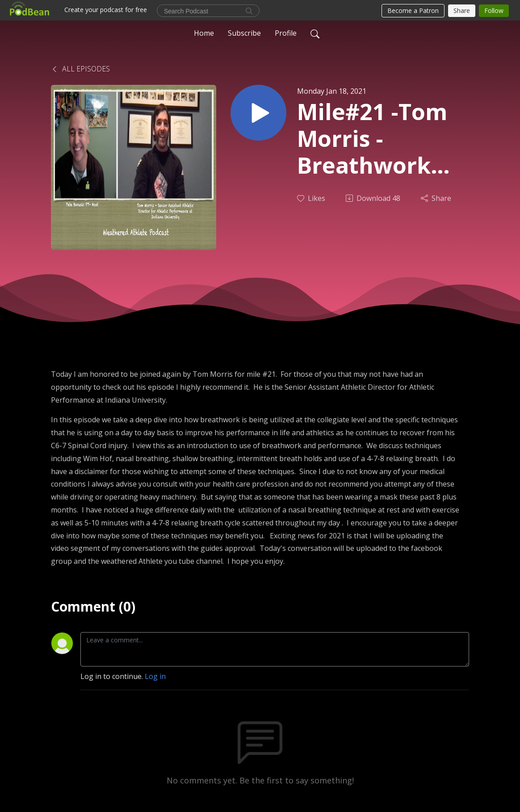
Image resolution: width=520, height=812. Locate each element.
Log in (155, 676)
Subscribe (244, 33)
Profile (286, 33)
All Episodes (80, 69)
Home (204, 33)
